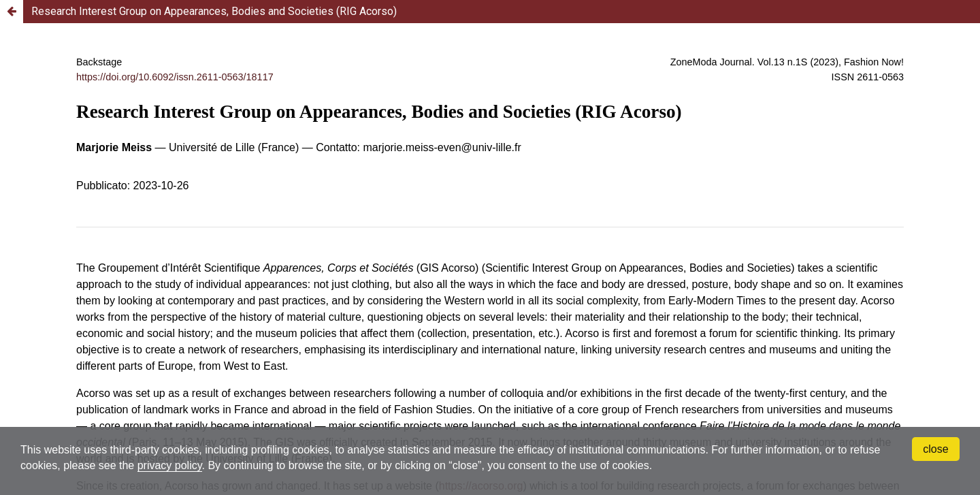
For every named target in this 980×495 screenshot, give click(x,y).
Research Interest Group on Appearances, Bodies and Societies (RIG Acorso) (214, 11)
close (935, 449)
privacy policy (170, 465)
